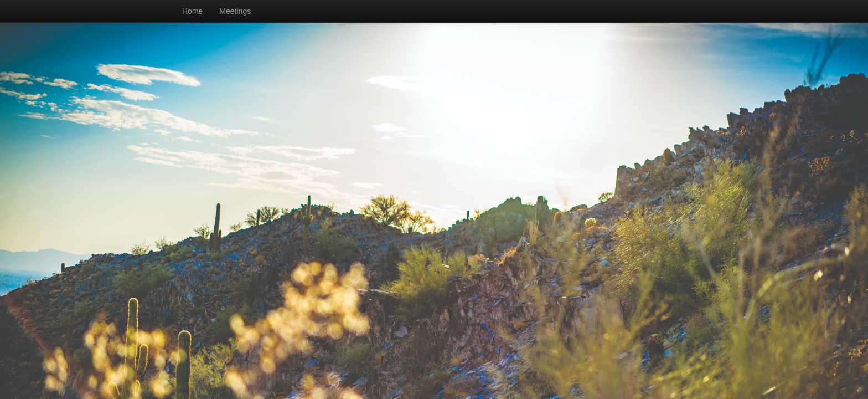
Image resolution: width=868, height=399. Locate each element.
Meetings (235, 11)
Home (192, 11)
